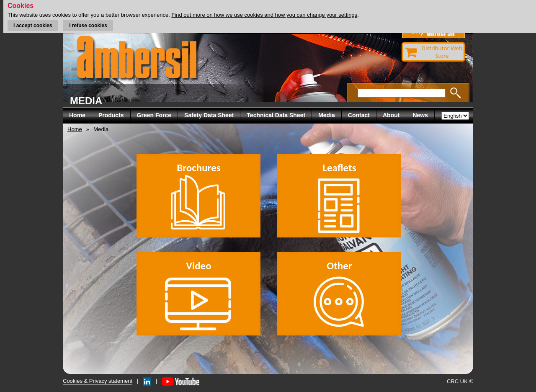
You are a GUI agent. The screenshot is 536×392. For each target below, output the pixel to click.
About (391, 115)
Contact (359, 115)
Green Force (154, 115)
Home (77, 115)
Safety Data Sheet (209, 115)
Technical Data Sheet (276, 115)
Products (111, 115)
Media (327, 115)
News (420, 115)
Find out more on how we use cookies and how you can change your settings (264, 15)
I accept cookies (33, 26)
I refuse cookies (88, 26)
